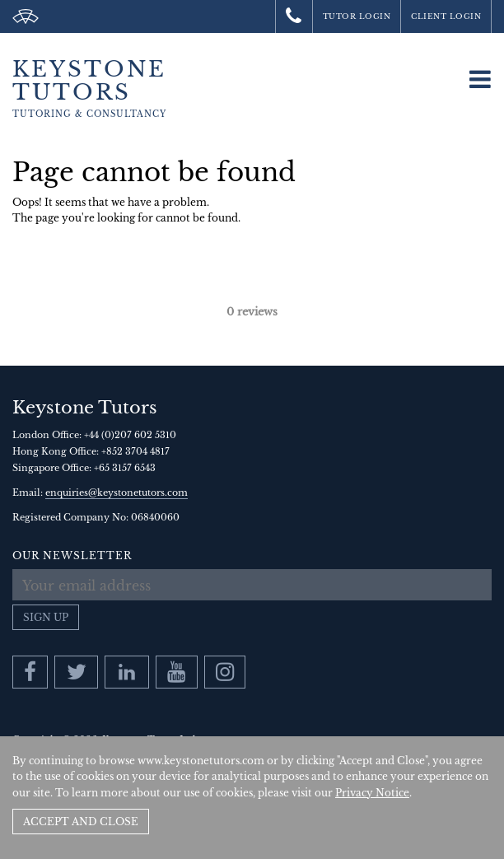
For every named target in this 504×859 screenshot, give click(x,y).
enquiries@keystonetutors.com (117, 493)
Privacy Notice (372, 793)
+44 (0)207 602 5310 (130, 435)
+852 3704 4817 (135, 451)
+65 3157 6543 (125, 468)
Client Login (446, 16)
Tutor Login (357, 16)
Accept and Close (81, 822)
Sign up (46, 617)
